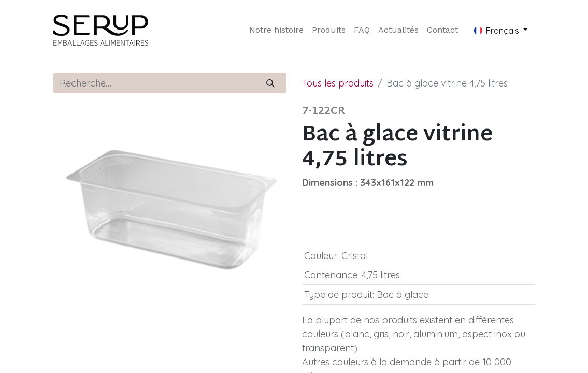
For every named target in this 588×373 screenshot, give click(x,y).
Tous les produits (338, 83)
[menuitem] (276, 30)
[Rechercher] (270, 83)
